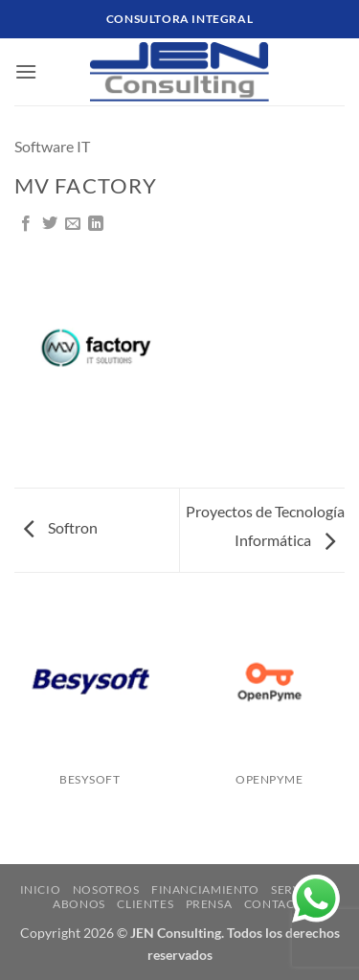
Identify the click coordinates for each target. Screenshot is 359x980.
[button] (26, 71)
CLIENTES (145, 904)
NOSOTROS (106, 889)
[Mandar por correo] (73, 224)
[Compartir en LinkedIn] (96, 224)
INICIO (41, 889)
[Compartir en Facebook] (26, 224)
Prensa (209, 904)
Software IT (52, 146)
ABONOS (79, 904)
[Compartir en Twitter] (50, 224)
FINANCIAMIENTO (205, 889)
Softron (61, 527)
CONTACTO (278, 904)
